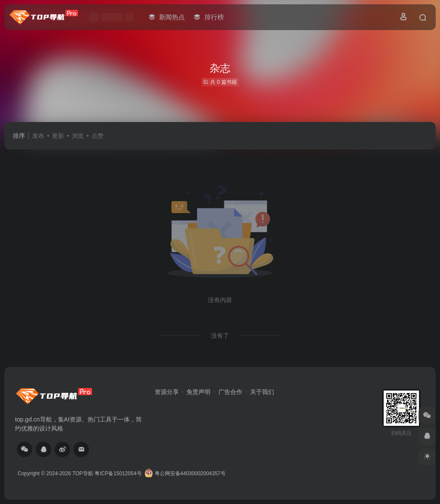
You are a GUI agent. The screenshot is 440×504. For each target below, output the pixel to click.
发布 (38, 136)
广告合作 (230, 392)
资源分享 (167, 392)
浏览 (78, 136)
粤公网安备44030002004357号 (185, 473)
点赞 (98, 136)
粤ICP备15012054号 (118, 473)
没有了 (220, 336)
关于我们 (262, 392)
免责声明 (199, 392)
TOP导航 (82, 473)
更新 (58, 136)
